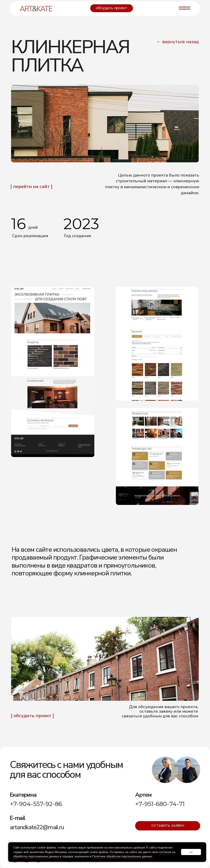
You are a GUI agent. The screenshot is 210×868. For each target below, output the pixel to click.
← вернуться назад (177, 42)
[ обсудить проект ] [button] (32, 716)
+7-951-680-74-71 (160, 804)
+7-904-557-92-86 (36, 804)
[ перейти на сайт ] (31, 186)
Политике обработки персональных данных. (122, 856)
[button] (112, 8)
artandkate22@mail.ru (37, 827)
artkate (36, 9)
